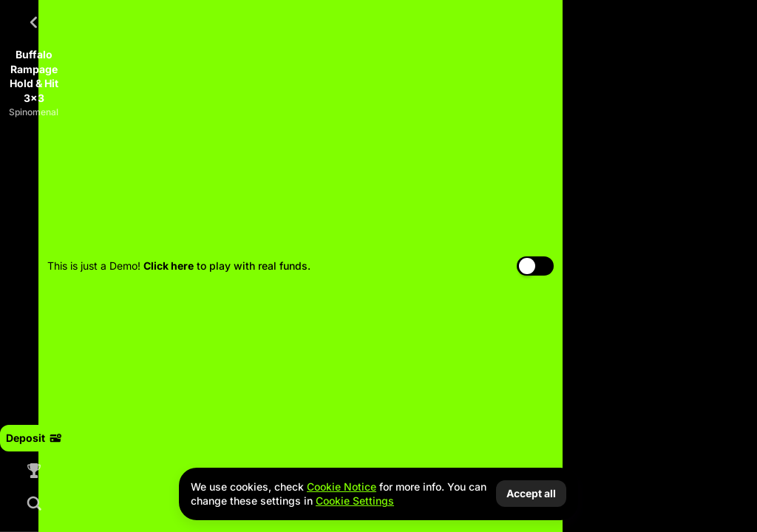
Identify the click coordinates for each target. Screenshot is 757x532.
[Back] (34, 22)
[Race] (34, 471)
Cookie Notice (342, 487)
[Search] (34, 503)
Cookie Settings (355, 501)
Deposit (34, 438)
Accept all (531, 493)
